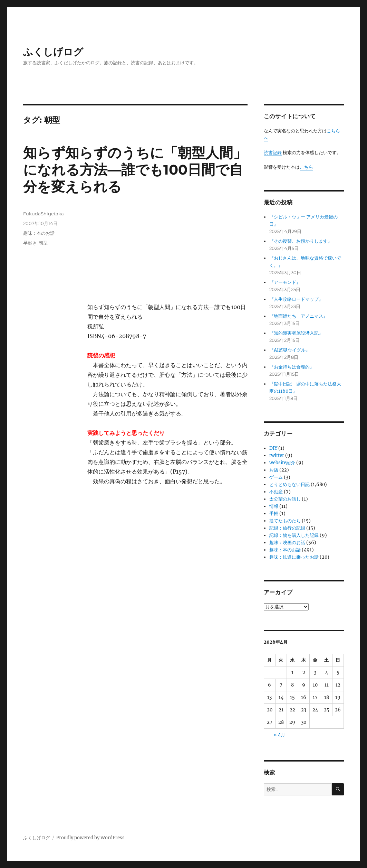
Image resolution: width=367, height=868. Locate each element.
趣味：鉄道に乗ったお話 (294, 557)
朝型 (43, 243)
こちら (306, 167)
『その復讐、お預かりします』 (301, 241)
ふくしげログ (53, 52)
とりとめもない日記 (289, 484)
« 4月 (279, 735)
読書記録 (273, 153)
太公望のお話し (285, 499)
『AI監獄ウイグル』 (290, 350)
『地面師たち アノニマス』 (298, 316)
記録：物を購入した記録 (294, 535)
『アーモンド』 (285, 282)
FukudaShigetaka (44, 214)
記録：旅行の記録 (287, 528)
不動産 (276, 492)
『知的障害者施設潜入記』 (296, 333)
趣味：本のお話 (39, 233)
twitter (277, 455)
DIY (273, 448)
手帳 (274, 514)
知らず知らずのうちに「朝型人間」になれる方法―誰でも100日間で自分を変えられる (135, 170)
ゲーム (276, 477)
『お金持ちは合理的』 (292, 367)
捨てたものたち (285, 521)
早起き (30, 243)
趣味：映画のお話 (287, 543)
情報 (274, 506)
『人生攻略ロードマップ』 (296, 299)
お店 (274, 470)
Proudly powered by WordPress (90, 838)
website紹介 (282, 463)
